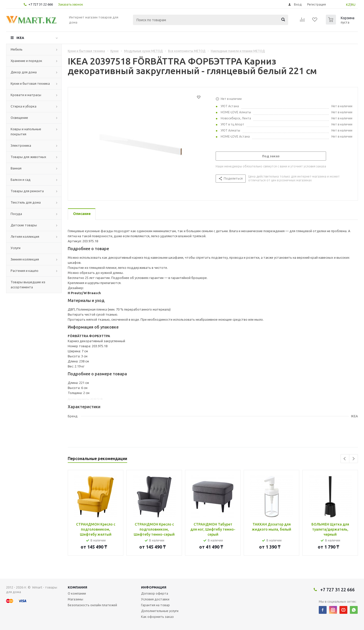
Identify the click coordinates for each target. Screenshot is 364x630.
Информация (154, 587)
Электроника (21, 145)
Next (354, 459)
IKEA (20, 38)
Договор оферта (155, 593)
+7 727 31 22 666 (41, 4)
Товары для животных (28, 157)
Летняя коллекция (25, 236)
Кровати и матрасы (26, 95)
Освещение (19, 118)
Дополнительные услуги (160, 611)
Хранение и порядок (26, 61)
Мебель (17, 49)
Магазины (75, 599)
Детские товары (24, 225)
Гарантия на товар (155, 605)
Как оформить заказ (157, 617)
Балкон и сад (21, 180)
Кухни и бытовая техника (30, 83)
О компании (77, 593)
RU (353, 5)
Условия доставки (155, 599)
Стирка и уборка (24, 106)
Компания (77, 587)
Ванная (16, 168)
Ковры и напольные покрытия (26, 132)
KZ (348, 5)
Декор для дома (24, 72)
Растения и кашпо (25, 271)
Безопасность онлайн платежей (92, 605)
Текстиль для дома (26, 202)
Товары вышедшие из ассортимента (28, 285)
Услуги (16, 248)
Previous (345, 459)
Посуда (16, 214)
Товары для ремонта (27, 191)
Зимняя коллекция (25, 259)
